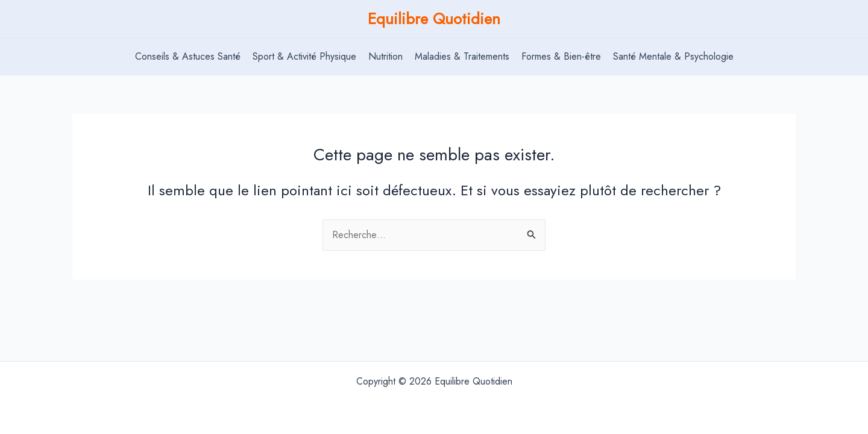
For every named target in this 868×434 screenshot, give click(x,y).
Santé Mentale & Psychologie (673, 56)
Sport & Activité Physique (304, 56)
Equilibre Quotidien (434, 19)
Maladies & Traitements (462, 56)
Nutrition (385, 56)
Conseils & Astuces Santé (188, 56)
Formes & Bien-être (561, 56)
